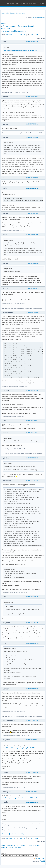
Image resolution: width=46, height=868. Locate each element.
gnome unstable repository (14, 31)
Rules (7, 13)
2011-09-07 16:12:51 (32, 97)
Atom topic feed (40, 858)
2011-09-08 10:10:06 (32, 178)
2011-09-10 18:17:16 (32, 740)
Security (29, 3)
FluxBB (42, 861)
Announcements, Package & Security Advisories (23, 845)
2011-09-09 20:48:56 (32, 421)
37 (32, 35)
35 (25, 35)
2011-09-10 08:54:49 (32, 623)
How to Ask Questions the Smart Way (13, 834)
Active (34, 17)
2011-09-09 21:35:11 (32, 433)
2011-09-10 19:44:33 (32, 773)
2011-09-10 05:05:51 (32, 481)
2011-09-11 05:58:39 (32, 802)
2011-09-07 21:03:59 (32, 137)
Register (18, 13)
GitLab (22, 3)
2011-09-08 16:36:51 (32, 213)
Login (24, 13)
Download (41, 3)
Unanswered (41, 17)
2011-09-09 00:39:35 (32, 312)
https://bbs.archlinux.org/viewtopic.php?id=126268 (18, 748)
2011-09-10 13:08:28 (32, 721)
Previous (9, 35)
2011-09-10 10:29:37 (32, 689)
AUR (35, 3)
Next (36, 35)
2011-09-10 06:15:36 (32, 597)
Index (3, 13)
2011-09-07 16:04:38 (32, 42)
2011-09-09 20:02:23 (32, 391)
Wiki (17, 3)
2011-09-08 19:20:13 (32, 288)
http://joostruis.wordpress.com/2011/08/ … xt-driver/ (21, 50)
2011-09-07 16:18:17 (32, 124)
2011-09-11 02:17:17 (32, 792)
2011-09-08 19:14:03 (32, 263)
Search (12, 13)
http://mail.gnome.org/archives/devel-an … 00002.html (19, 798)
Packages (11, 3)
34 (21, 35)
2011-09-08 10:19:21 (32, 188)
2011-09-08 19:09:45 (32, 235)
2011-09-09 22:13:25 (32, 458)
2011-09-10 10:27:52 (32, 643)
